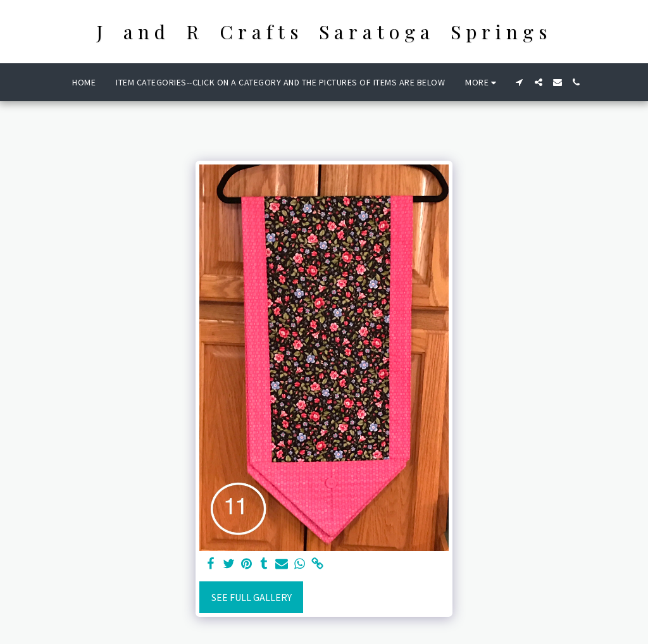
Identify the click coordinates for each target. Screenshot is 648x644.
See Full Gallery (252, 597)
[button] (520, 82)
